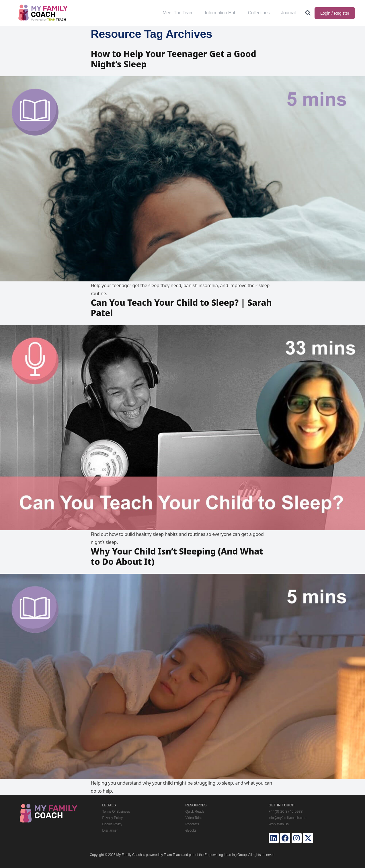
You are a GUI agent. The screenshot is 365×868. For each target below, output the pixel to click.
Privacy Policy (113, 818)
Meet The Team (178, 13)
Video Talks (194, 818)
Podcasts (192, 824)
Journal (288, 13)
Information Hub (221, 13)
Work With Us (279, 824)
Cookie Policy (112, 824)
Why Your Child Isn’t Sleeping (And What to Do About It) (177, 556)
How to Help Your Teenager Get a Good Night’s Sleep (174, 59)
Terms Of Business (116, 812)
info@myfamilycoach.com (287, 818)
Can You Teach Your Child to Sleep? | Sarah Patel (181, 308)
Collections (259, 13)
